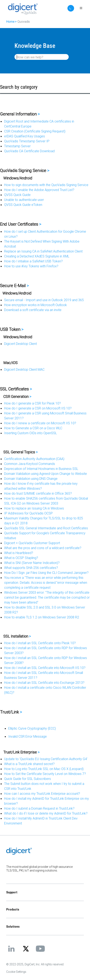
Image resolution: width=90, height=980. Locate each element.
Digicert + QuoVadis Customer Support (32, 543)
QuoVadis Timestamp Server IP (27, 141)
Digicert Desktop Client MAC (24, 369)
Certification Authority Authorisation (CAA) (34, 459)
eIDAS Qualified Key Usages (25, 136)
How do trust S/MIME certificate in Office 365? (38, 493)
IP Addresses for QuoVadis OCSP (28, 513)
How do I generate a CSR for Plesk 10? (32, 403)
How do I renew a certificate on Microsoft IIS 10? (40, 423)
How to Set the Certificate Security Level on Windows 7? (45, 774)
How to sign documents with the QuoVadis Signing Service (46, 185)
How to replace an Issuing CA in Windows (34, 508)
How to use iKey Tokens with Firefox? (31, 266)
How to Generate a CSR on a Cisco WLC (33, 428)
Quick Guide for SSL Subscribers (28, 779)
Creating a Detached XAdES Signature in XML (37, 256)
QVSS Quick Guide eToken (23, 205)
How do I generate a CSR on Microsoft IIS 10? (38, 408)
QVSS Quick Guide (17, 195)
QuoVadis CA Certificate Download (29, 151)
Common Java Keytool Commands (30, 464)
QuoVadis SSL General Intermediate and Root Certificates (46, 528)
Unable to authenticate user (24, 200)
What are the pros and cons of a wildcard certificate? (43, 548)
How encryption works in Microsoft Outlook (35, 305)
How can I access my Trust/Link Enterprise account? (42, 794)
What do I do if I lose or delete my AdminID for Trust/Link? (46, 813)
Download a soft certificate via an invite (33, 310)
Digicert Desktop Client (20, 344)
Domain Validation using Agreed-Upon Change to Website (46, 474)
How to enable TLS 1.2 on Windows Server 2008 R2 (42, 617)
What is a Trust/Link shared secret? (29, 764)
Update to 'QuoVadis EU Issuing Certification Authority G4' (46, 759)
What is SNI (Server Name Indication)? (32, 563)
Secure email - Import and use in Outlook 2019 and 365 (44, 300)
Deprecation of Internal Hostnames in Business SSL (41, 469)
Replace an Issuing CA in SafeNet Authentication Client (43, 251)
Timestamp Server (17, 146)
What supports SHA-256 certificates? (31, 568)
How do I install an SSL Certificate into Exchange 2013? (44, 683)
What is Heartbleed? (19, 553)
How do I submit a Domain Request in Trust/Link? (39, 808)
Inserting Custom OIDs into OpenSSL (31, 433)
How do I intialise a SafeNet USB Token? (33, 261)
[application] (45, 971)
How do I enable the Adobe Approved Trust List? (39, 190)
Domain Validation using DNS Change (31, 479)
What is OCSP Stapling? (21, 558)
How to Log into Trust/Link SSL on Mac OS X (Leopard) (44, 769)
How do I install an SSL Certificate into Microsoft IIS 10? (45, 668)
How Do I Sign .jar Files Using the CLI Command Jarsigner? (46, 573)
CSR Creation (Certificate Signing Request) (35, 131)
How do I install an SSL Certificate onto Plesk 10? (40, 643)
